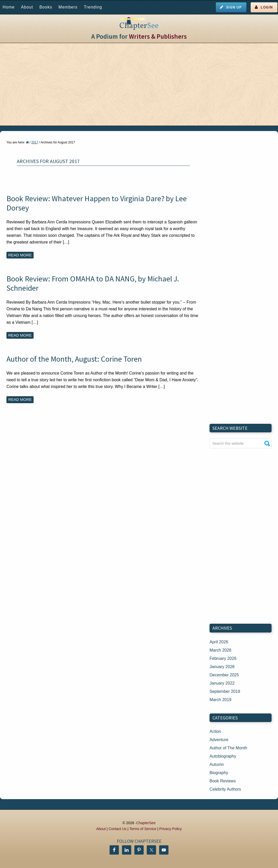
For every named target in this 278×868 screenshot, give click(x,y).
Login (267, 7)
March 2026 (221, 650)
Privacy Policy (170, 829)
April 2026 (219, 642)
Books (46, 7)
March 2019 (221, 700)
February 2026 (223, 658)
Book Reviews (223, 781)
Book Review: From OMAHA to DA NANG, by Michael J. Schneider (93, 283)
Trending (93, 7)
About (27, 7)
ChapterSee (146, 823)
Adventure (219, 740)
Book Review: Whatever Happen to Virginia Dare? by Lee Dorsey (97, 203)
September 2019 (225, 691)
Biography (219, 773)
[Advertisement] (139, 84)
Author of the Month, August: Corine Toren (74, 359)
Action (215, 731)
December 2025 (224, 675)
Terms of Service (143, 829)
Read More (20, 255)
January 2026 (222, 667)
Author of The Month (228, 748)
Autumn (217, 764)
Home (9, 7)
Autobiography (223, 756)
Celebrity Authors (225, 789)
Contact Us (117, 829)
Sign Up (234, 7)
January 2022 (222, 683)
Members (68, 7)
